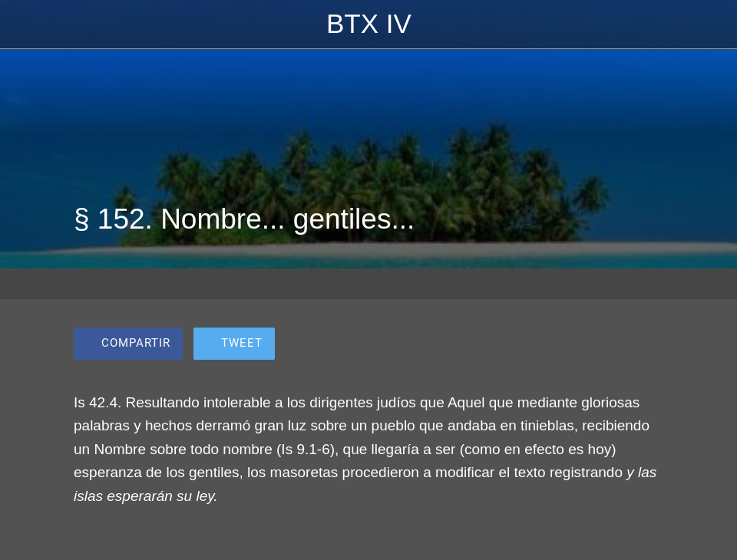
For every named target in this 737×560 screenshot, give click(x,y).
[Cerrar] (25, 25)
